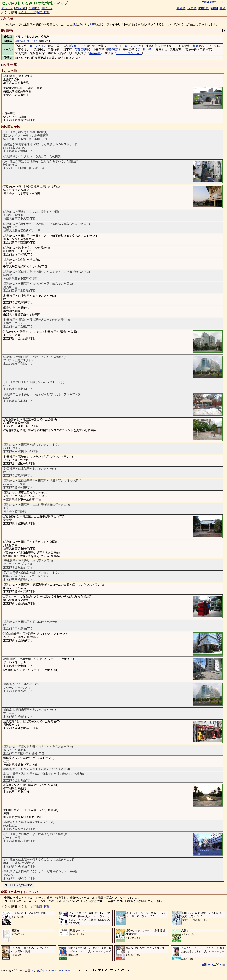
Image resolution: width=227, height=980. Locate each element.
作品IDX (20, 8)
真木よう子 (37, 46)
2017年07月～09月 (26, 41)
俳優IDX (34, 8)
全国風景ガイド (77, 24)
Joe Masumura (63, 971)
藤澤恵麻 (113, 50)
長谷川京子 (144, 50)
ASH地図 (95, 24)
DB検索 (204, 8)
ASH (51, 971)
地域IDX (47, 8)
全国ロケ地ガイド (36, 971)
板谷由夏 (95, 53)
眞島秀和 (198, 46)
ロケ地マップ (27, 12)
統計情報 (44, 12)
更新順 (181, 8)
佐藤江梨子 (82, 50)
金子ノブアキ (133, 46)
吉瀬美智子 (72, 46)
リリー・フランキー (129, 53)
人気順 (192, 8)
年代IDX (7, 8)
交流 (222, 8)
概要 (214, 8)
